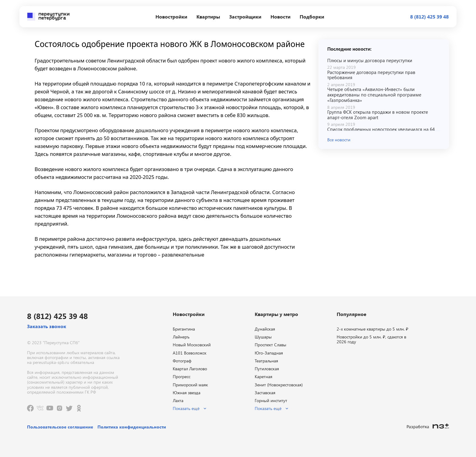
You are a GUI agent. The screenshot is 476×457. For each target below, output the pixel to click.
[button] (384, 139)
